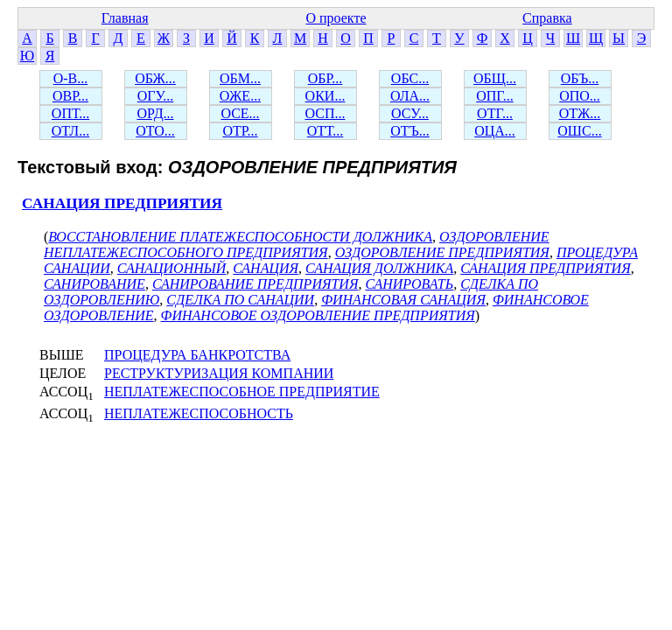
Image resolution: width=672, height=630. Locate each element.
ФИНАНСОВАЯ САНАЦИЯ (403, 300)
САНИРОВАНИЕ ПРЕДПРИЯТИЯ (255, 284)
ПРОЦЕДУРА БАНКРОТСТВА (197, 355)
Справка (547, 18)
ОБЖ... (155, 78)
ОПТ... (70, 113)
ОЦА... (495, 131)
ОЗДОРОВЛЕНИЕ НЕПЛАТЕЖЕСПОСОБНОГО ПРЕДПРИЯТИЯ (297, 245)
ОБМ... (240, 78)
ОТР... (240, 131)
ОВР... (70, 96)
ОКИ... (325, 96)
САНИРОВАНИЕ (94, 284)
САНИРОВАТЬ (409, 284)
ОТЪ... (410, 131)
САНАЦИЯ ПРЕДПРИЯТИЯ (122, 203)
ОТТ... (325, 131)
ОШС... (579, 131)
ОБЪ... (580, 78)
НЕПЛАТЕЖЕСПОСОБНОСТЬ (199, 413)
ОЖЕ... (240, 96)
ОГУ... (156, 96)
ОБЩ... (495, 78)
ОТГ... (495, 113)
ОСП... (325, 113)
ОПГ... (495, 96)
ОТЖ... (580, 113)
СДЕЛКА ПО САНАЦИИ (240, 300)
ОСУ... (410, 113)
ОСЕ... (240, 113)
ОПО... (580, 96)
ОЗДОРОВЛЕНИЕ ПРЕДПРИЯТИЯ (442, 252)
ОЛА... (410, 96)
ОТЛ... (70, 131)
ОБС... (410, 78)
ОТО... (155, 131)
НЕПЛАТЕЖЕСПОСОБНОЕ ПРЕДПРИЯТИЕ (242, 392)
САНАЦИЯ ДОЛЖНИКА (379, 268)
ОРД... (155, 113)
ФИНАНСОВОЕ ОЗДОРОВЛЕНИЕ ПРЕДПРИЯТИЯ (318, 315)
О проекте (336, 18)
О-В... (71, 78)
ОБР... (325, 78)
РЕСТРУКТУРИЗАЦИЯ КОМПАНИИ (219, 373)
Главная (125, 18)
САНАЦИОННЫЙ (171, 268)
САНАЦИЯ (266, 268)
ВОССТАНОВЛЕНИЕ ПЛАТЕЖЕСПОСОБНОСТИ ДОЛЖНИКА (240, 237)
